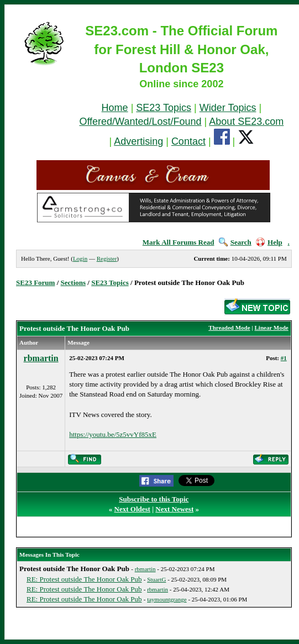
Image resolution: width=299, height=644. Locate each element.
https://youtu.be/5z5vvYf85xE (113, 434)
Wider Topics (228, 108)
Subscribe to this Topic (154, 499)
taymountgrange (167, 599)
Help (269, 242)
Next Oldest (132, 509)
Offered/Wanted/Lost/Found (140, 122)
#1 (284, 358)
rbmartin (41, 358)
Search (235, 242)
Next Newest (174, 509)
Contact (188, 141)
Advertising (138, 141)
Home (115, 108)
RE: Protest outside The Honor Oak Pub (84, 579)
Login (80, 258)
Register (107, 258)
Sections (74, 283)
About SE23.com (246, 122)
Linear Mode (272, 328)
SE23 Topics (164, 108)
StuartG (156, 579)
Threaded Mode (229, 328)
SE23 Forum (35, 283)
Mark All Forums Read (179, 242)
